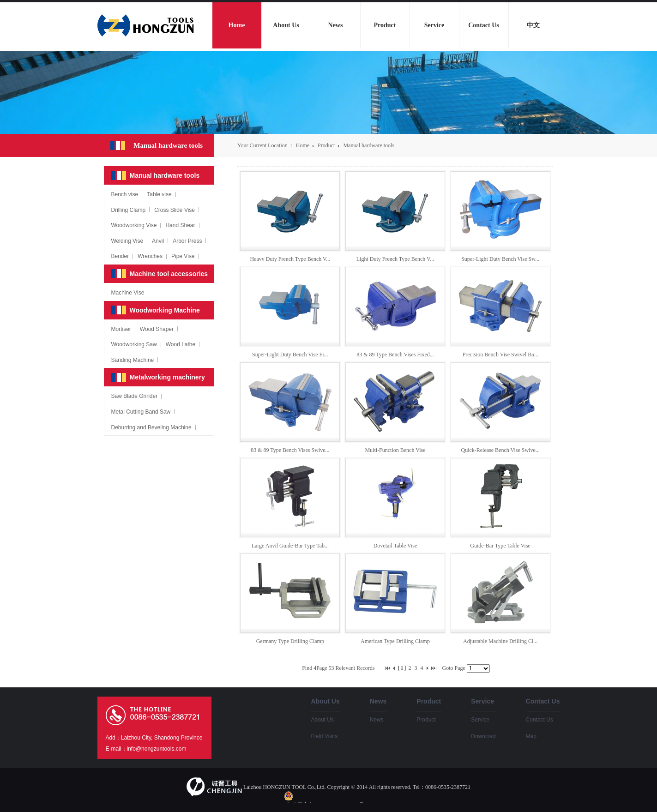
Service (480, 720)
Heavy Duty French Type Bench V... (290, 259)
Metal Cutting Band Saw (141, 412)
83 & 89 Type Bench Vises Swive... (290, 450)
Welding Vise (127, 241)
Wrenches (150, 256)
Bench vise (125, 194)
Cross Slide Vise (175, 210)
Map (531, 736)
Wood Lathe (181, 344)
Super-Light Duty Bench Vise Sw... (500, 259)
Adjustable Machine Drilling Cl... (500, 641)
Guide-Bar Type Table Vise (500, 546)
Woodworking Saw (134, 344)
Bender (120, 256)
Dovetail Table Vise (395, 546)
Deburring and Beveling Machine (151, 427)
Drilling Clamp (129, 210)
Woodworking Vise (134, 225)
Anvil (158, 241)
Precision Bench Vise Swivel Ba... (500, 355)
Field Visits (325, 736)
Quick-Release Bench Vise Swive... (500, 450)
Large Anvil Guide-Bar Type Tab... (290, 546)
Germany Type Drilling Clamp (290, 641)
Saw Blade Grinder (135, 396)
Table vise (159, 194)
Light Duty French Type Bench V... (395, 259)
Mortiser (121, 329)
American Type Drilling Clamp (395, 641)
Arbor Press (187, 241)
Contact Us (539, 720)
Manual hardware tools (369, 145)
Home (303, 145)
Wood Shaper (157, 329)
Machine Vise (128, 293)
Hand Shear (180, 225)
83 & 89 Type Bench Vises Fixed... (395, 355)
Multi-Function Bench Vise (395, 450)
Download (483, 736)
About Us (322, 720)
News (377, 720)
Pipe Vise (183, 256)
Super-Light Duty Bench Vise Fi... (290, 355)
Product (327, 145)
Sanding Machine (133, 360)
